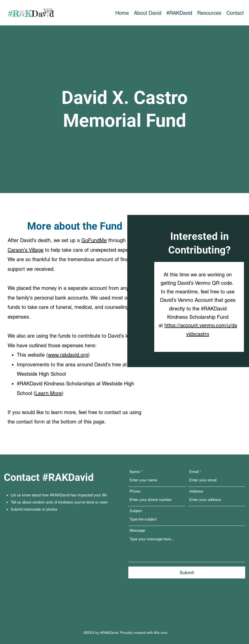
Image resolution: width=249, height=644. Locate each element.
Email (194, 472)
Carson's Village (26, 250)
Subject (136, 511)
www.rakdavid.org (68, 355)
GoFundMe (94, 240)
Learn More (49, 393)
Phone (135, 491)
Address (196, 491)
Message (137, 530)
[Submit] (187, 572)
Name (135, 472)
